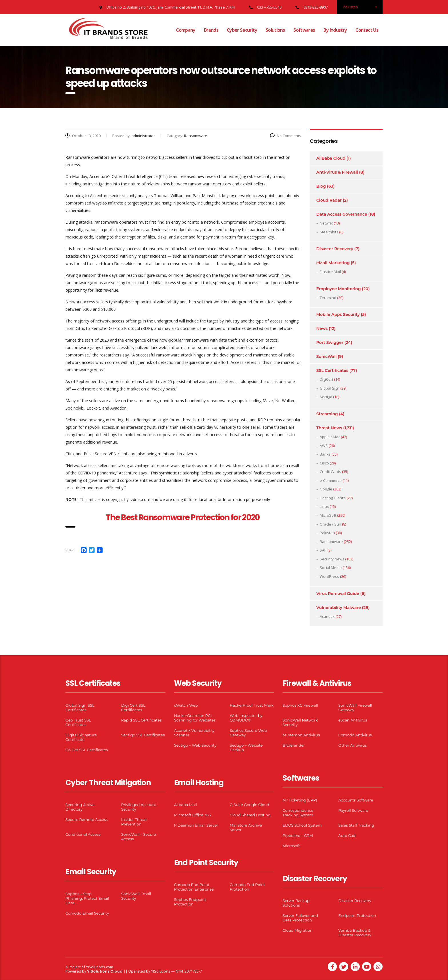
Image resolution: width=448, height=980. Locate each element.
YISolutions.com (100, 967)
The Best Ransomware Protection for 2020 (183, 517)
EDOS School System (302, 825)
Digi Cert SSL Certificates (133, 708)
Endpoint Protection (357, 915)
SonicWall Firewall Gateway (355, 708)
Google (326, 489)
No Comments (286, 136)
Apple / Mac (330, 437)
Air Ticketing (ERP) (300, 800)
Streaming (327, 414)
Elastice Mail (330, 272)
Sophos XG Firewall (300, 705)
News (322, 328)
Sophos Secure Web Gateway (248, 733)
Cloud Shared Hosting (250, 815)
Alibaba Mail (185, 805)
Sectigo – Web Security (195, 745)
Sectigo (326, 397)
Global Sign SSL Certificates (80, 708)
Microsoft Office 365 (192, 815)
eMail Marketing (333, 263)
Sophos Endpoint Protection (190, 902)
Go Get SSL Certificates (87, 750)
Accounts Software (356, 800)
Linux (324, 506)
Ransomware (331, 542)
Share (70, 550)
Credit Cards (330, 472)
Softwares (304, 30)
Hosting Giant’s (333, 498)
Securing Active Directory (80, 807)
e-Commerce (331, 480)
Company (186, 30)
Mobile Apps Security (338, 314)
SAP (323, 550)
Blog (321, 186)
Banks (325, 454)
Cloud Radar (329, 200)
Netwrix (326, 223)
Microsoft (291, 846)
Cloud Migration (298, 930)
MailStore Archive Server (246, 827)
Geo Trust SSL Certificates (78, 722)
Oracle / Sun (330, 524)
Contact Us (367, 30)
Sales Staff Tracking (356, 825)
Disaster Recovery (335, 249)
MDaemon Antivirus (301, 735)
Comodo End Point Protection (247, 887)
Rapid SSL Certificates (141, 720)
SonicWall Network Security (300, 722)
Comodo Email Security (87, 913)
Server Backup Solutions (296, 903)
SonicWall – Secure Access (139, 837)
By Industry (335, 30)
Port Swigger (330, 342)
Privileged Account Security (139, 807)
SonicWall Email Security (136, 896)
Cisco (324, 463)
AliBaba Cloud (331, 158)
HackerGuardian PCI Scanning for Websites (195, 718)
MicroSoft (328, 515)
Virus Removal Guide (338, 594)
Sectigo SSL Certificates (143, 735)
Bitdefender (294, 745)
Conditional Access (83, 834)
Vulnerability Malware (339, 608)
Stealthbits (329, 232)
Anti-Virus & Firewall (337, 172)
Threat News (329, 428)
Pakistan (327, 533)
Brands (211, 30)
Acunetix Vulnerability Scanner (194, 733)
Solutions (275, 30)
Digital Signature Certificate (81, 737)
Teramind (328, 298)
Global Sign (330, 388)
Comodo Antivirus (355, 735)
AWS (324, 446)
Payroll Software (353, 810)
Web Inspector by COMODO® (246, 718)
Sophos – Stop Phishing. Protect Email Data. (87, 898)
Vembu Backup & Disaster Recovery (355, 933)
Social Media (331, 568)
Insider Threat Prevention (134, 822)
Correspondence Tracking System (298, 813)
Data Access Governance (342, 214)
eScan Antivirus (353, 720)
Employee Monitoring (339, 289)
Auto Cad (347, 835)
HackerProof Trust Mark (252, 705)
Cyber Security (242, 30)
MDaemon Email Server (196, 825)
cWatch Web (186, 705)
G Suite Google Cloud (249, 805)
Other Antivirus (352, 745)
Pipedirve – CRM (298, 835)
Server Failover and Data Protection (300, 918)
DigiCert (326, 379)
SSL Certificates (332, 370)
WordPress (329, 576)
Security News (332, 559)
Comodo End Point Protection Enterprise (194, 887)
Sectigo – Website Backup (246, 747)
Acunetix (327, 616)
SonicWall (326, 356)
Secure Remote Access (87, 819)
